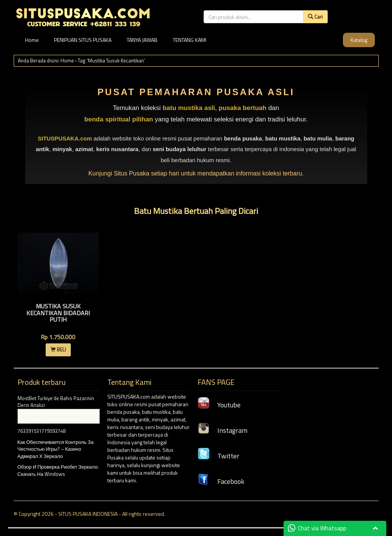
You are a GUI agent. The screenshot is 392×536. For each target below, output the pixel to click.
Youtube (219, 405)
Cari (315, 17)
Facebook (221, 481)
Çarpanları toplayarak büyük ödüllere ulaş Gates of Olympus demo (57, 416)
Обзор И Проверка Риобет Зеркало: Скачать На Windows (58, 470)
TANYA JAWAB (142, 40)
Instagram (222, 430)
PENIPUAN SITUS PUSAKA (83, 40)
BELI (58, 349)
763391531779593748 (41, 431)
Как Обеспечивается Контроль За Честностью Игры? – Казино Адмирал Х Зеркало (56, 449)
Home (32, 40)
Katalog (359, 40)
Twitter (218, 456)
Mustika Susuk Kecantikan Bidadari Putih (58, 313)
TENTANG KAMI (190, 40)
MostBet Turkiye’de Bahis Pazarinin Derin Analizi (56, 402)
